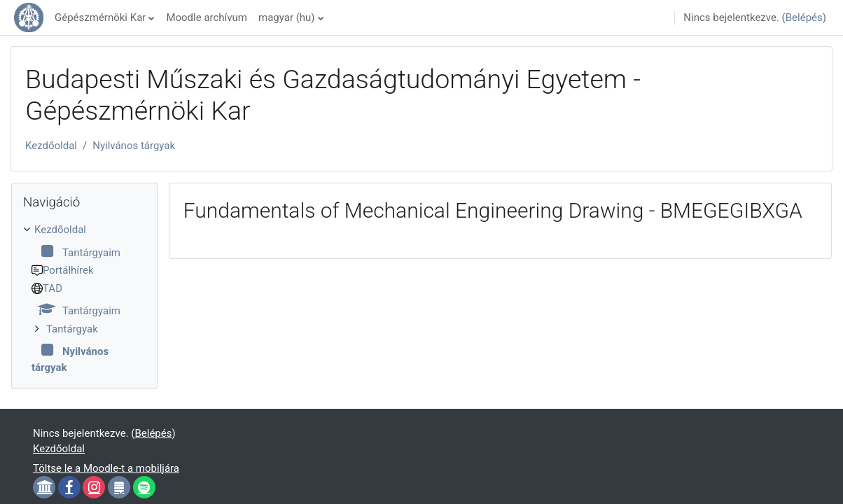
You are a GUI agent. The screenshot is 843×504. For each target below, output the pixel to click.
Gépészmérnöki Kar (100, 17)
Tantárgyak (72, 329)
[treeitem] (84, 299)
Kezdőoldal (51, 146)
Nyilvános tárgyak (134, 146)
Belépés (804, 17)
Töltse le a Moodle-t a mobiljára (106, 468)
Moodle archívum (207, 17)
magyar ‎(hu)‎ (287, 17)
